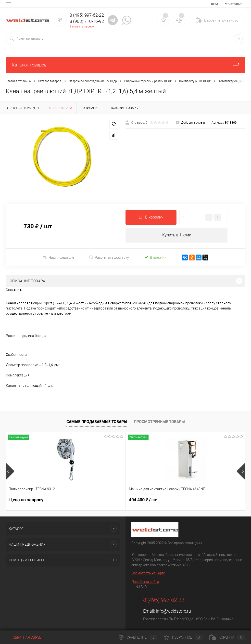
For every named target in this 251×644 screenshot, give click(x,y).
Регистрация (233, 4)
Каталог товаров (125, 65)
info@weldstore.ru (173, 611)
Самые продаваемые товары (97, 422)
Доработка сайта (145, 582)
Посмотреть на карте (148, 573)
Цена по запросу (26, 500)
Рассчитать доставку (109, 258)
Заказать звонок (82, 26)
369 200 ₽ (183, 500)
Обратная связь (24, 637)
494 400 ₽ (103, 500)
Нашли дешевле (58, 257)
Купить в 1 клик (177, 235)
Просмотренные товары (159, 422)
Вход (214, 4)
